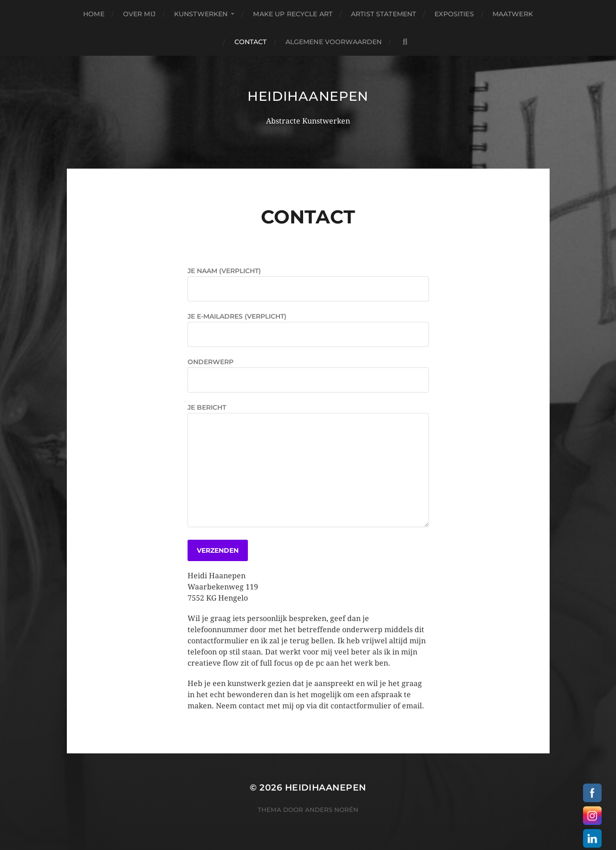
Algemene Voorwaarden (334, 42)
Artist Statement (383, 14)
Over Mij (139, 14)
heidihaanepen (308, 96)
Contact (251, 42)
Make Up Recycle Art (293, 14)
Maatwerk (513, 14)
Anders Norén (332, 810)
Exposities (454, 14)
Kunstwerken (201, 14)
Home (94, 14)
